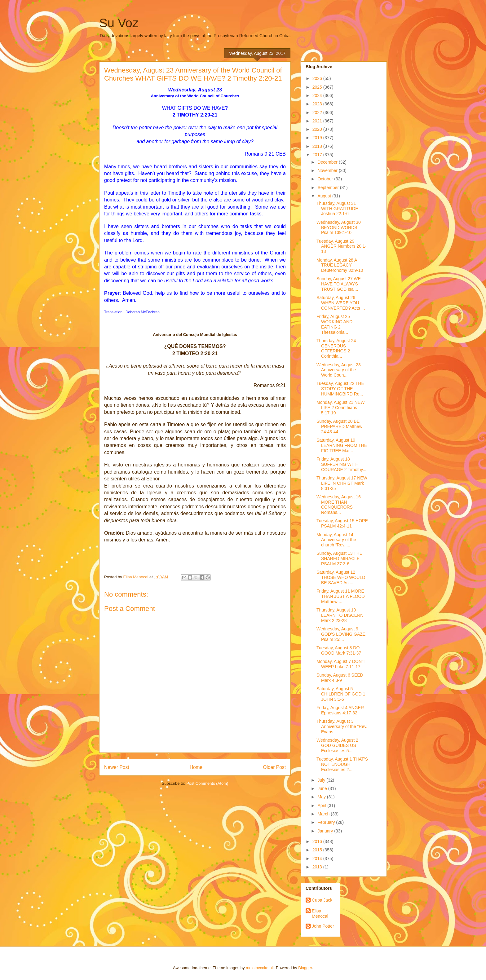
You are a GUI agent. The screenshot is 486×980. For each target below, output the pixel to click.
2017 (318, 155)
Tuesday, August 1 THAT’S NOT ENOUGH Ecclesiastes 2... (342, 764)
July (322, 780)
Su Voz (119, 23)
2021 (318, 121)
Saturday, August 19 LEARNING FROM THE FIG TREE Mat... (342, 445)
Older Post (274, 767)
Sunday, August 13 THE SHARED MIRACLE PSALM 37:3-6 (339, 558)
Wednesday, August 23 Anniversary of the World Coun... (339, 370)
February (327, 822)
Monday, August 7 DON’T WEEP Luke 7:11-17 (341, 664)
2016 (318, 841)
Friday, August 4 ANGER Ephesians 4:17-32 (340, 710)
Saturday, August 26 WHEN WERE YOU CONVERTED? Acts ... (341, 303)
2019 (318, 138)
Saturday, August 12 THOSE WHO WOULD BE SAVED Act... (341, 577)
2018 (318, 146)
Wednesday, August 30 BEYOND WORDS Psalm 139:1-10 (339, 227)
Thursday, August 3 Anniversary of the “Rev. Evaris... (342, 726)
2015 (318, 850)
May (322, 797)
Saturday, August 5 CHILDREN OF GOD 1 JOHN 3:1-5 (341, 694)
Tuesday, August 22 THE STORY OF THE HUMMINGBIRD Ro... (340, 389)
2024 (318, 95)
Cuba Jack (322, 900)
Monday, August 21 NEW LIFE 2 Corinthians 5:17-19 (340, 408)
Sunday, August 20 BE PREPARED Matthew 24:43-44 (339, 426)
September (329, 188)
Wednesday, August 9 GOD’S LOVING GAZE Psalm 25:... (341, 634)
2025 (318, 87)
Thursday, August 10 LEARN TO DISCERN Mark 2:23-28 (340, 615)
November (328, 170)
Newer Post (117, 767)
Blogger (305, 968)
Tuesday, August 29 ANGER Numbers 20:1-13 (341, 246)
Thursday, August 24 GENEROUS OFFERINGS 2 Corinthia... (336, 348)
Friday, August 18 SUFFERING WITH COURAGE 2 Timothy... (341, 464)
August (325, 196)
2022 (318, 113)
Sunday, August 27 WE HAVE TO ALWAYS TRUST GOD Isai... (339, 284)
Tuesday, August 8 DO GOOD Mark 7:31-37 (339, 650)
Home (196, 767)
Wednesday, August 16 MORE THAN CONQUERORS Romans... (339, 505)
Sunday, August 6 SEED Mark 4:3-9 (340, 678)
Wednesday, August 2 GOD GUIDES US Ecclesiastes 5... (337, 745)
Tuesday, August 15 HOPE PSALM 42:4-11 (342, 523)
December (328, 162)
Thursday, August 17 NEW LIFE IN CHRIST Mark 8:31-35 (342, 483)
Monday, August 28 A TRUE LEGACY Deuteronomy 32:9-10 (340, 265)
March (324, 814)
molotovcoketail (260, 968)
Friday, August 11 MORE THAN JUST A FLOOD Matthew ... (341, 596)
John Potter (323, 926)
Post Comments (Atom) (207, 783)
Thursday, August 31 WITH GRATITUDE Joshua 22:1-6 (337, 209)
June (323, 788)
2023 (318, 104)
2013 (318, 867)
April (322, 806)
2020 (318, 129)
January (326, 831)
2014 (318, 859)
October (326, 179)
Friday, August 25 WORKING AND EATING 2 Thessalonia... (334, 324)
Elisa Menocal (320, 914)
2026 (318, 78)
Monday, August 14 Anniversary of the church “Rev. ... (336, 540)
